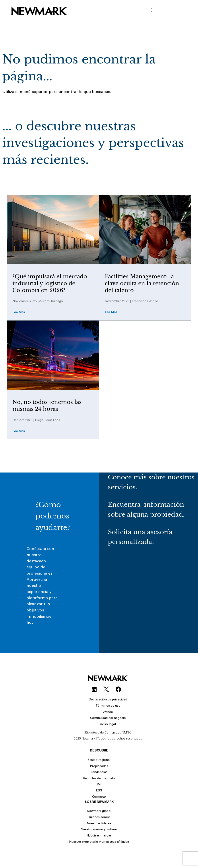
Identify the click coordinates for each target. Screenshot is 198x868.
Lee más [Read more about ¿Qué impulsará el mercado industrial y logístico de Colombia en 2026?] (19, 312)
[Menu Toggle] (151, 10)
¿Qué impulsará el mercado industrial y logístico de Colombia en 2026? (50, 283)
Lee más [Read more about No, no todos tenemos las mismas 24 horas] (19, 431)
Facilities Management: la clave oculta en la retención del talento (142, 283)
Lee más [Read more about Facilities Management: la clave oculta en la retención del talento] (111, 312)
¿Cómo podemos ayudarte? (53, 516)
